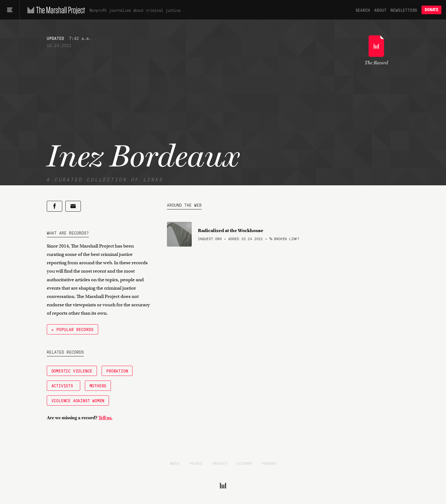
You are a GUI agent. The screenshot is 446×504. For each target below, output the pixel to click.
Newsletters (404, 10)
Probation (117, 371)
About (380, 10)
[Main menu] (10, 10)
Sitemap (244, 463)
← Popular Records (72, 329)
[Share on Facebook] (55, 206)
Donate (431, 10)
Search (363, 10)
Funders (269, 463)
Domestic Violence (72, 371)
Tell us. (105, 418)
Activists (63, 386)
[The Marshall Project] (55, 10)
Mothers (98, 386)
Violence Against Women (78, 400)
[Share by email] (73, 206)
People (196, 463)
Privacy (220, 463)
